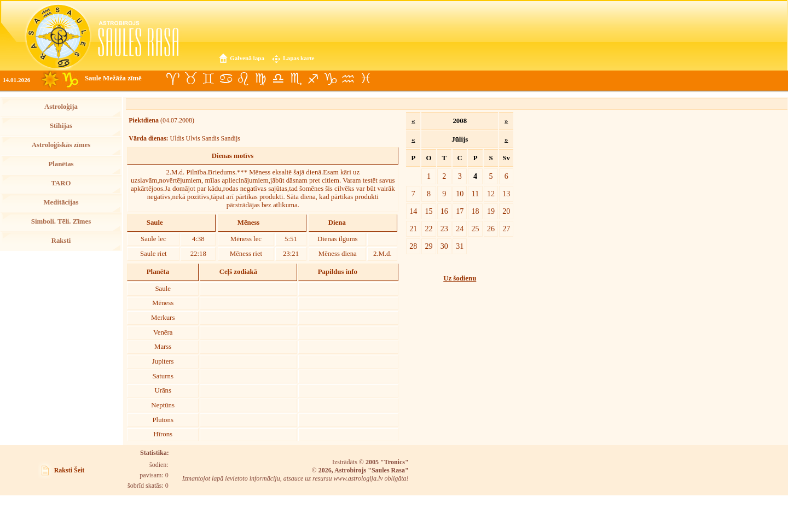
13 (506, 194)
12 (491, 194)
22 (428, 229)
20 (506, 211)
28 (413, 246)
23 (444, 229)
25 (476, 229)
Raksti (61, 241)
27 (506, 229)
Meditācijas (61, 202)
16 (444, 211)
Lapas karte (299, 58)
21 (413, 229)
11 (476, 194)
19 (491, 211)
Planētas (61, 164)
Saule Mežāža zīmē (113, 78)
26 (491, 229)
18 (476, 211)
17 (460, 211)
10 (460, 194)
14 (413, 211)
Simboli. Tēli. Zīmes (61, 221)
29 (428, 246)
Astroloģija (61, 107)
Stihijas (61, 126)
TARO (61, 183)
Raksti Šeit (69, 470)
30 (444, 246)
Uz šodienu (460, 278)
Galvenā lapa (247, 58)
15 (428, 211)
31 (460, 246)
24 (460, 229)
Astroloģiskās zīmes (61, 145)
